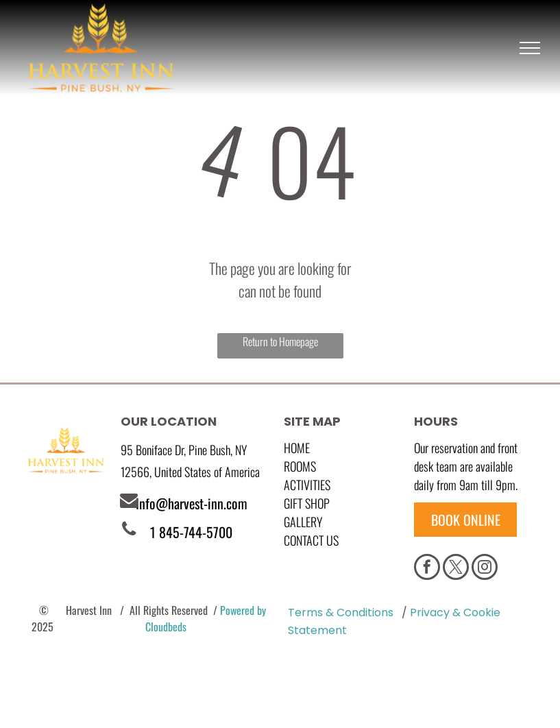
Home (297, 448)
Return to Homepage (280, 341)
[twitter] (456, 569)
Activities (307, 485)
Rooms (300, 466)
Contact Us (311, 540)
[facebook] (427, 569)
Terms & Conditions (341, 612)
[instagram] (485, 569)
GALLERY (303, 522)
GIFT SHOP (307, 503)
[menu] (530, 48)
